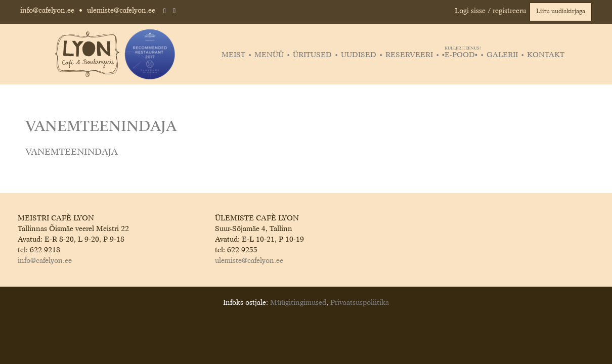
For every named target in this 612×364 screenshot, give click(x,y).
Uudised (359, 55)
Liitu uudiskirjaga (561, 12)
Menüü (269, 55)
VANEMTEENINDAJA (72, 152)
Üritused (312, 55)
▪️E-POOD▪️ (461, 55)
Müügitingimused (298, 303)
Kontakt (546, 55)
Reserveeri (409, 55)
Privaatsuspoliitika (360, 303)
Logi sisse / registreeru (490, 11)
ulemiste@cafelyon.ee (121, 11)
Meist (233, 55)
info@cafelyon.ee (47, 11)
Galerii (502, 55)
